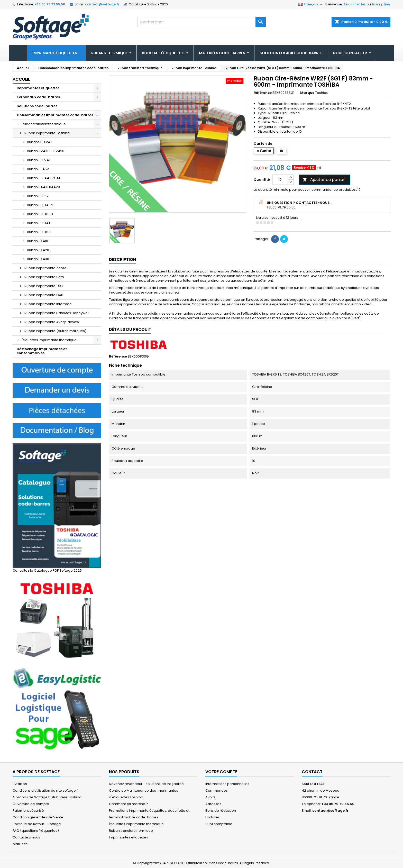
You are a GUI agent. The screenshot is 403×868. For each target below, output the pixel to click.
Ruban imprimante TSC (44, 286)
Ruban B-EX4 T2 (40, 205)
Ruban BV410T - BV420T (47, 151)
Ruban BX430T (39, 259)
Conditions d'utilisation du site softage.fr (46, 791)
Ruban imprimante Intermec (48, 304)
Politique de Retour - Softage (37, 824)
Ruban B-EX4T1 (39, 223)
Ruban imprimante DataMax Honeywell (57, 313)
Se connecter (354, 4)
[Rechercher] (201, 22)
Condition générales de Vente (38, 817)
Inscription (381, 4)
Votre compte (221, 772)
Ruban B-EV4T (39, 160)
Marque (307, 93)
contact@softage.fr (102, 4)
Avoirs (210, 797)
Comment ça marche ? (129, 804)
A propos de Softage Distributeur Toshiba (47, 797)
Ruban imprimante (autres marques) (55, 331)
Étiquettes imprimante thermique (49, 340)
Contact (312, 772)
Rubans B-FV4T (40, 142)
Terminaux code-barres (38, 97)
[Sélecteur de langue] (311, 4)
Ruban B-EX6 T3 (40, 214)
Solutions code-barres (37, 106)
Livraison (20, 784)
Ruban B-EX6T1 (39, 232)
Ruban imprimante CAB (44, 295)
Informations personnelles (227, 784)
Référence (263, 93)
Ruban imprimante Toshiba (47, 133)
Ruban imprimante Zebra (45, 268)
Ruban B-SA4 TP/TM (43, 178)
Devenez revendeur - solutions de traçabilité (146, 784)
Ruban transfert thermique (44, 124)
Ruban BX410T (38, 241)
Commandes (217, 791)
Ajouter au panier (324, 180)
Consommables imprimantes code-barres (55, 115)
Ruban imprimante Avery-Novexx (52, 322)
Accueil (21, 79)
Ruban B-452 (38, 169)
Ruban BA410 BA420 (43, 187)
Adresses (213, 804)
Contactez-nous (26, 837)
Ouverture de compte (31, 804)
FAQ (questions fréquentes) (36, 831)
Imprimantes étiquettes (38, 88)
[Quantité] (280, 180)
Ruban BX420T (39, 250)
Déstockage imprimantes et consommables (42, 351)
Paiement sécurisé (28, 811)
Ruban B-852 (38, 196)
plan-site (20, 844)
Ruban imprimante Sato (44, 277)
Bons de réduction (221, 811)
